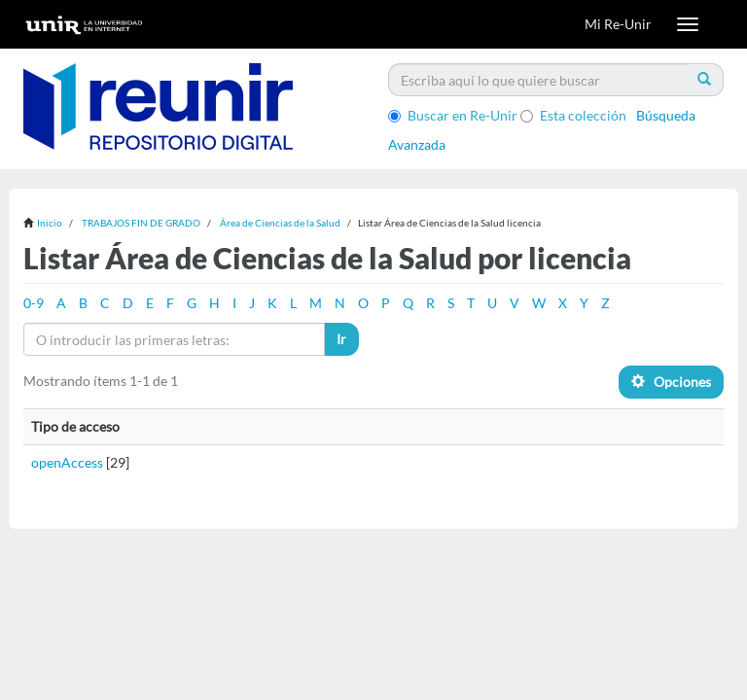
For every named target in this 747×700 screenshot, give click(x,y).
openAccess (67, 462)
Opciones (671, 382)
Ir (341, 339)
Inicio (50, 223)
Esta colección (573, 115)
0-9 (34, 303)
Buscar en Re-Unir (453, 115)
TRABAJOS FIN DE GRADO (141, 223)
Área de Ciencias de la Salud (280, 223)
